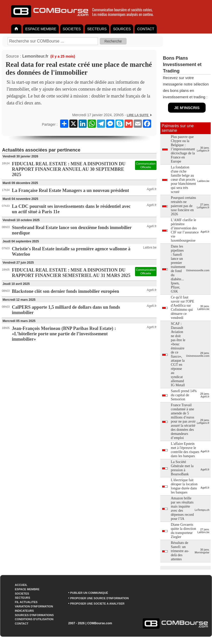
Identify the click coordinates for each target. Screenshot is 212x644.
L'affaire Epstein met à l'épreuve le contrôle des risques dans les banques (185, 450)
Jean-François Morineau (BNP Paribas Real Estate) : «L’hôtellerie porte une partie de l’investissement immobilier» (64, 334)
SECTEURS (97, 29)
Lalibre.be (150, 248)
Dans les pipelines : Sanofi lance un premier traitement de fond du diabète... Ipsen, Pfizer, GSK (178, 269)
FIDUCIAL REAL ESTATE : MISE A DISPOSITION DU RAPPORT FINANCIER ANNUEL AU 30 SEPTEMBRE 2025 (69, 169)
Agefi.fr (152, 189)
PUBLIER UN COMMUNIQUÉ (89, 593)
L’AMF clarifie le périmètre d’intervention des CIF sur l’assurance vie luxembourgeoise (185, 230)
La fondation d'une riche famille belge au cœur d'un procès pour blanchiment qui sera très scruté (183, 180)
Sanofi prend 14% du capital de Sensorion (184, 395)
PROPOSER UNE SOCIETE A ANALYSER (97, 604)
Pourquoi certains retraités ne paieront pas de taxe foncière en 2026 (183, 206)
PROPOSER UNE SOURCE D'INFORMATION (99, 598)
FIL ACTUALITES (26, 602)
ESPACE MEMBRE (41, 29)
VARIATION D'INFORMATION (34, 606)
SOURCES (122, 29)
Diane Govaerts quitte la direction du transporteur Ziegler (183, 531)
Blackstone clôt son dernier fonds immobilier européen (66, 291)
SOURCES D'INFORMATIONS (34, 615)
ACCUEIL (21, 585)
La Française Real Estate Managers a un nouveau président (71, 190)
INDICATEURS (24, 611)
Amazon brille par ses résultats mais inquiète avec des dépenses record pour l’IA (182, 508)
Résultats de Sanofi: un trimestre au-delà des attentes (180, 551)
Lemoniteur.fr (35, 56)
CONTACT (146, 29)
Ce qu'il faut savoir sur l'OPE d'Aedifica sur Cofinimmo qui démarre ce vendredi (182, 308)
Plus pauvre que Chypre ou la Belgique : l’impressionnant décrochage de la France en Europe (183, 149)
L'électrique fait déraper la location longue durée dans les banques (184, 486)
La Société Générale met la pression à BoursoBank (182, 468)
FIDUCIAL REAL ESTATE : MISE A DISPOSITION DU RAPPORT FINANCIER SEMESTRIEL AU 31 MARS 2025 (71, 273)
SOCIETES (72, 29)
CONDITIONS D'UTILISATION (34, 619)
